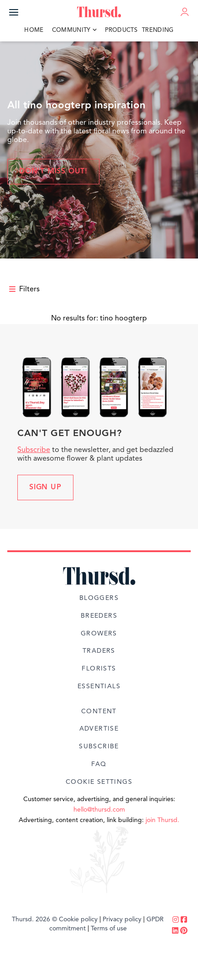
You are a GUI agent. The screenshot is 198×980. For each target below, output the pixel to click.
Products (121, 30)
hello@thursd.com (99, 810)
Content (99, 711)
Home (34, 30)
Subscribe (34, 450)
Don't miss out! (53, 172)
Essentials (99, 686)
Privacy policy (122, 919)
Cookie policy (78, 919)
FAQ (99, 764)
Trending (158, 30)
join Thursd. (162, 820)
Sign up (45, 487)
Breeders (99, 616)
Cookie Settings (99, 782)
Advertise (99, 729)
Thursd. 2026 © (34, 919)
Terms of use (109, 929)
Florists (99, 669)
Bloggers (99, 598)
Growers (99, 634)
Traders (99, 651)
